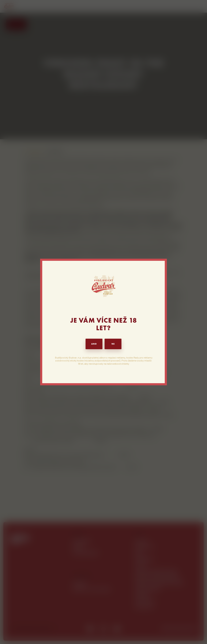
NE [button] (113, 344)
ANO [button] (94, 344)
